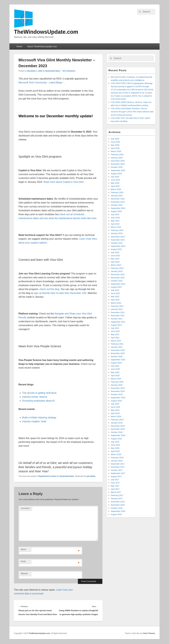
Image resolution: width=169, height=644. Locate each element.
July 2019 (115, 404)
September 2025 (118, 170)
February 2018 (117, 458)
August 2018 (116, 439)
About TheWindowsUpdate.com (42, 46)
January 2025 (117, 196)
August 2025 (116, 174)
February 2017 (117, 495)
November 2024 (118, 202)
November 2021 (118, 316)
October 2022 (117, 281)
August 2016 (116, 514)
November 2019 (118, 391)
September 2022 (118, 284)
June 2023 (115, 256)
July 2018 (115, 442)
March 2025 (116, 189)
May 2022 (115, 297)
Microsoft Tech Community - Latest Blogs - (41, 83)
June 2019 (115, 407)
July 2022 (115, 290)
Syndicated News (53, 71)
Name (23, 549)
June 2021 (115, 331)
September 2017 (118, 473)
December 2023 (118, 237)
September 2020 (118, 360)
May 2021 (115, 334)
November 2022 (118, 278)
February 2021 (117, 344)
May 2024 (115, 221)
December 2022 (118, 274)
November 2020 (118, 353)
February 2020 (117, 382)
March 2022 (116, 303)
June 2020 (115, 369)
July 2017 (115, 480)
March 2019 (116, 416)
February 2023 (117, 268)
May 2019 (115, 410)
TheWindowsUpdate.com (46, 32)
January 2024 (117, 233)
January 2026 (117, 158)
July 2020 (115, 366)
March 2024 (116, 227)
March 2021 (116, 341)
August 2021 (116, 325)
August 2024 (116, 211)
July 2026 (115, 139)
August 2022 (116, 287)
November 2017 (118, 467)
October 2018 (117, 432)
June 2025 (115, 180)
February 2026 (117, 155)
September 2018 (118, 435)
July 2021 (115, 328)
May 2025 (115, 183)
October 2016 (117, 508)
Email (23, 561)
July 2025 (115, 177)
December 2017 (118, 464)
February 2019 (117, 420)
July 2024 (115, 214)
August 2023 (116, 249)
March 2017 (116, 492)
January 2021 (117, 347)
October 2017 (117, 470)
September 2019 (118, 398)
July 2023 (115, 252)
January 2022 (117, 309)
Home (19, 46)
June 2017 (115, 483)
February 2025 (117, 192)
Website (24, 573)
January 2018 (117, 461)
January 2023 (117, 271)
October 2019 (117, 394)
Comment (26, 508)
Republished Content (48, 476)
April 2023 (115, 262)
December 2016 (118, 502)
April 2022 (115, 300)
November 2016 (118, 505)
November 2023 (118, 240)
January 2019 (117, 423)
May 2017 (115, 486)
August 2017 (116, 476)
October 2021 (117, 319)
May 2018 (115, 448)
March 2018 (116, 454)
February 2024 (117, 230)
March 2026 (116, 151)
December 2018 (118, 426)
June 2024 (115, 218)
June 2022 (115, 293)
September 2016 (118, 511)
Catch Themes (149, 633)
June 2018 (115, 445)
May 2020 (115, 372)
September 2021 (118, 322)
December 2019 (118, 388)
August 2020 (116, 363)
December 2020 (118, 350)
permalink (91, 476)
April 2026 (115, 148)
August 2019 (116, 401)
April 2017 (115, 489)
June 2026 (115, 142)
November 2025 (118, 164)
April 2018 (115, 451)
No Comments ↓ (70, 71)
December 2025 (118, 161)
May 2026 (115, 145)
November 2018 (118, 429)
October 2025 (117, 167)
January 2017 (117, 498)
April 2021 (115, 338)
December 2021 (118, 312)
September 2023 (118, 246)
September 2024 (118, 208)
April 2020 (115, 376)
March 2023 (116, 265)
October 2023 (117, 243)
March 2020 (116, 379)
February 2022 (117, 306)
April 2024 (115, 224)
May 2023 (115, 259)
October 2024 (117, 205)
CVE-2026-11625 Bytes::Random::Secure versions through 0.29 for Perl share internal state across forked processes (132, 112)
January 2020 (117, 385)
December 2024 (118, 199)
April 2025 (115, 186)
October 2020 (117, 356)
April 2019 (115, 413)
